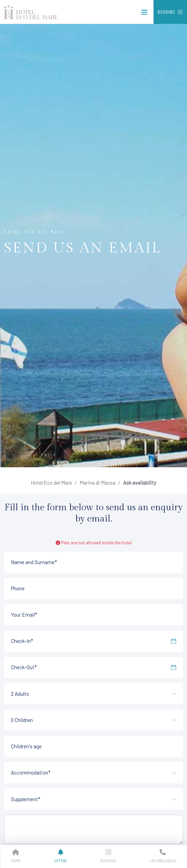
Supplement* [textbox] (26, 799)
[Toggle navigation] (144, 14)
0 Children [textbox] (22, 720)
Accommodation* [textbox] (31, 773)
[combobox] (93, 693)
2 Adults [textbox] (20, 694)
